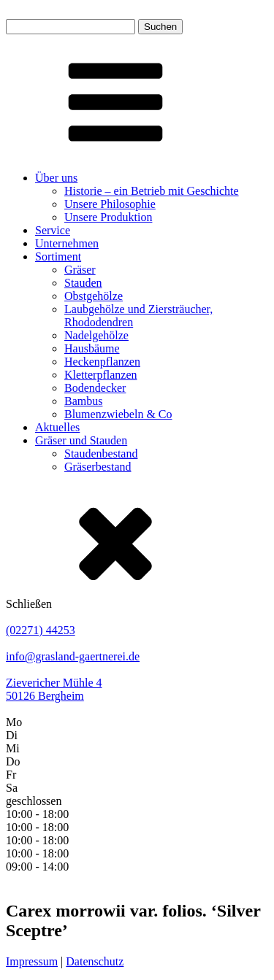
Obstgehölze (94, 296)
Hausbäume (92, 348)
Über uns (56, 178)
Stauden (83, 283)
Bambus (83, 401)
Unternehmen (67, 243)
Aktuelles (57, 427)
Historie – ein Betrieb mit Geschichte (152, 191)
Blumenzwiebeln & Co (118, 414)
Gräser (80, 270)
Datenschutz (95, 961)
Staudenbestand (101, 454)
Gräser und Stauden (81, 440)
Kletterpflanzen (101, 375)
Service (53, 230)
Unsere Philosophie (110, 204)
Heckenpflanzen (102, 362)
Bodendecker (95, 388)
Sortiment (58, 256)
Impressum (32, 961)
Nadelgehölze (96, 335)
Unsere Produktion (108, 217)
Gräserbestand (98, 467)
